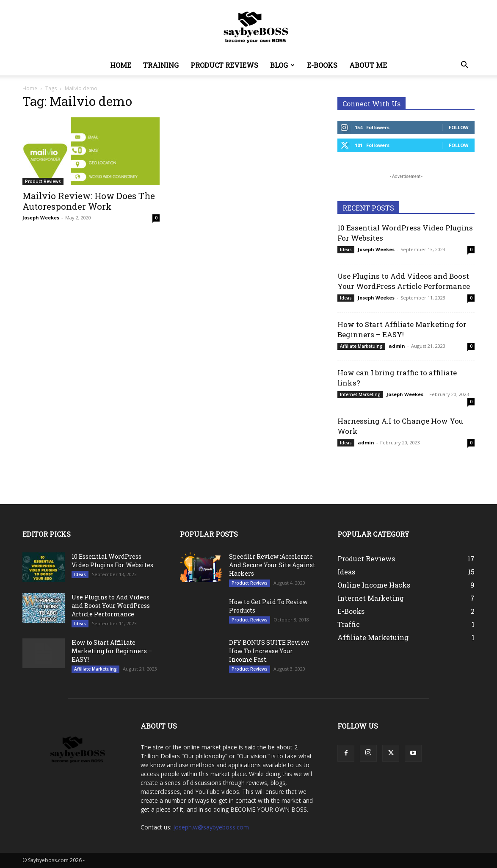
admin (397, 346)
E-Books (322, 65)
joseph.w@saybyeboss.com (211, 827)
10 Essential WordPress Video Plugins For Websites (112, 561)
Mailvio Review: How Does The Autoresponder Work (89, 201)
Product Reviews (224, 65)
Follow (459, 127)
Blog (282, 65)
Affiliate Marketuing (361, 346)
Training (161, 65)
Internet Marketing (360, 394)
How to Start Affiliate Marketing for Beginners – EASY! (402, 329)
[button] (464, 66)
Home (121, 65)
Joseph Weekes (41, 218)
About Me (368, 65)
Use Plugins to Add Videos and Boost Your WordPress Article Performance (404, 281)
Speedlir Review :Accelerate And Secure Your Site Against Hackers (272, 565)
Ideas (346, 250)
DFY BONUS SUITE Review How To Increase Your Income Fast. (269, 651)
